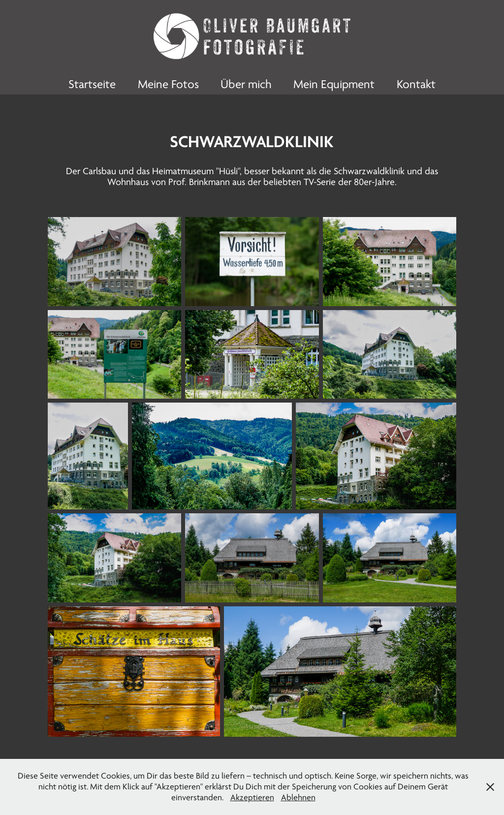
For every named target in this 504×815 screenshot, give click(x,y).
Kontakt (416, 84)
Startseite (92, 84)
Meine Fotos (168, 84)
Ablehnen (298, 798)
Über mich (246, 84)
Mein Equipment (334, 84)
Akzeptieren (252, 798)
